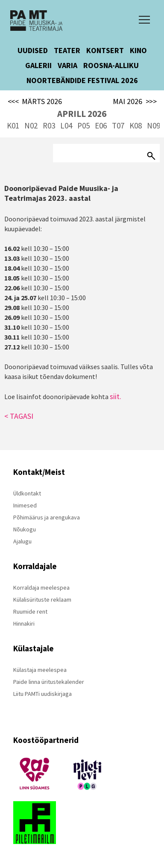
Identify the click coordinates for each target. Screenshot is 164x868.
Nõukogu (25, 529)
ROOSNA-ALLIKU (111, 65)
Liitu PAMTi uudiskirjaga (42, 694)
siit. (116, 396)
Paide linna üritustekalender (49, 682)
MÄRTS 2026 (35, 101)
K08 (136, 125)
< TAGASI (19, 416)
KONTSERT (105, 50)
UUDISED (33, 50)
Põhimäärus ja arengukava (47, 517)
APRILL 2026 (82, 114)
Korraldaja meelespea (41, 588)
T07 (118, 125)
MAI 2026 (135, 101)
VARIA (67, 65)
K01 (13, 125)
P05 (83, 125)
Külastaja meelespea (40, 670)
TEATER (67, 50)
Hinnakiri (24, 623)
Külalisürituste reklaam (42, 600)
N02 (31, 125)
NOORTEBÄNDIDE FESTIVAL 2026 (82, 80)
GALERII (38, 65)
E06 (101, 125)
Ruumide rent (30, 611)
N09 (154, 125)
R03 (49, 125)
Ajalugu (22, 541)
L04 (66, 125)
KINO (138, 50)
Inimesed (25, 505)
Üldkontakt (27, 493)
